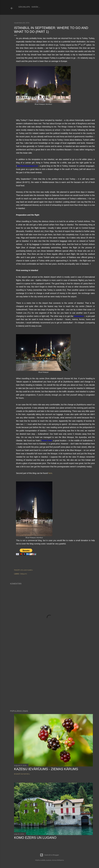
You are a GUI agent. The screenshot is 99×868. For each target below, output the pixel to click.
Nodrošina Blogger (50, 855)
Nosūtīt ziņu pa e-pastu (23, 570)
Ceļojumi (23, 574)
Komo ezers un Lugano (35, 838)
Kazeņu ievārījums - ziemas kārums (46, 769)
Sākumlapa (24, 7)
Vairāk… (36, 7)
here (50, 473)
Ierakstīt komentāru (22, 774)
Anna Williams (58, 860)
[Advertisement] (50, 675)
